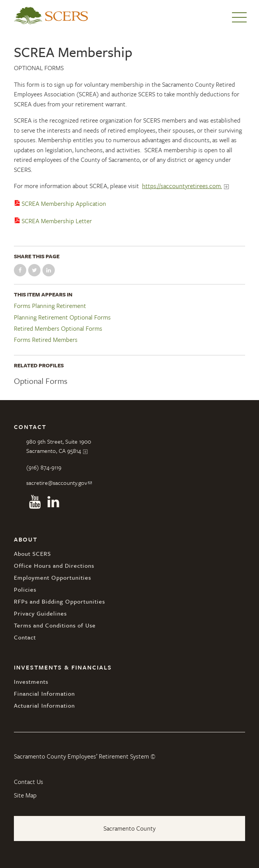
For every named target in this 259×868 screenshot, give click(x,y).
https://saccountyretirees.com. (182, 186)
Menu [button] (239, 17)
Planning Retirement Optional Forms (62, 318)
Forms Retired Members (46, 340)
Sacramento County (129, 828)
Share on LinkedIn (49, 270)
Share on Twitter (34, 270)
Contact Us (29, 782)
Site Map (25, 795)
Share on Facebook (20, 270)
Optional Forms (39, 68)
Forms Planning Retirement (50, 306)
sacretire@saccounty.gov (57, 483)
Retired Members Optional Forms (58, 329)
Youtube (35, 502)
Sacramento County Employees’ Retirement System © (85, 756)
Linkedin (53, 502)
